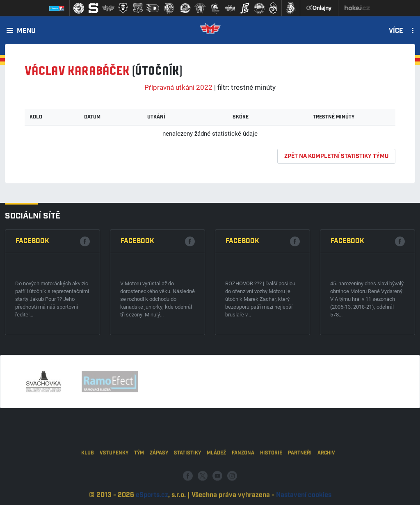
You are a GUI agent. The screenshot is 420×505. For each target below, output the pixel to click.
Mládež (216, 470)
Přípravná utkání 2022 (178, 87)
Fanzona (243, 470)
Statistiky (187, 470)
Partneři (300, 470)
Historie (271, 470)
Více (396, 31)
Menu (26, 31)
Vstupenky (114, 470)
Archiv (326, 470)
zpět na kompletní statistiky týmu (336, 156)
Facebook (32, 241)
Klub (88, 470)
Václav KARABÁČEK (77, 71)
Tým (139, 470)
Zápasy (159, 470)
